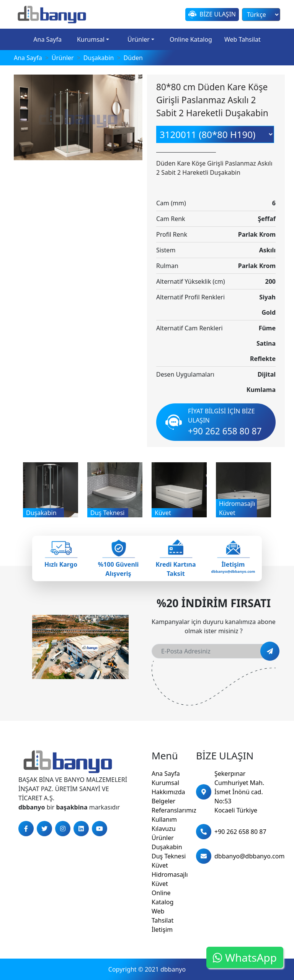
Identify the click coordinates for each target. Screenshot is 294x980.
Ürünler (139, 39)
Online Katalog (191, 39)
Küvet (160, 865)
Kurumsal (91, 39)
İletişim (162, 930)
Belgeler (163, 801)
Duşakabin (167, 847)
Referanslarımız (174, 810)
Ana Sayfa (47, 39)
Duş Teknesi (169, 856)
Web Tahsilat (243, 39)
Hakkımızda (168, 792)
